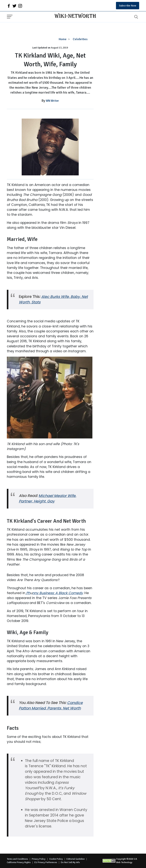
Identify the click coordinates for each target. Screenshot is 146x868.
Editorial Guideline (76, 859)
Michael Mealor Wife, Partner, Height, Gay (48, 498)
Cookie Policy (56, 859)
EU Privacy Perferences (46, 862)
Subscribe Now (128, 6)
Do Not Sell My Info (70, 862)
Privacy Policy (39, 859)
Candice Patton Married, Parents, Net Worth (51, 705)
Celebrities (80, 39)
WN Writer (52, 101)
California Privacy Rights (19, 862)
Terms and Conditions (17, 859)
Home (63, 39)
